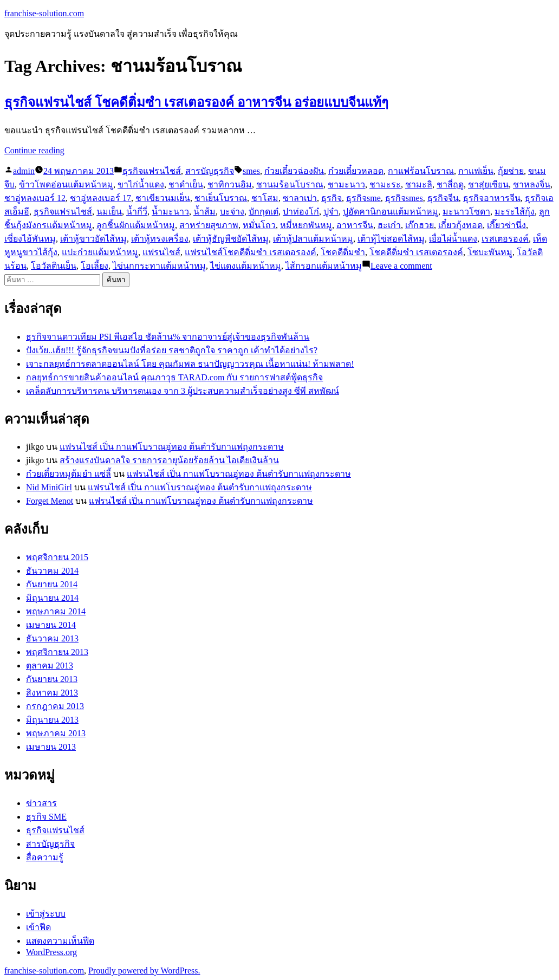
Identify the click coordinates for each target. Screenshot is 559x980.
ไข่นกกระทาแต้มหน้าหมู (159, 266)
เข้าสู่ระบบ (46, 914)
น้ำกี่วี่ (137, 212)
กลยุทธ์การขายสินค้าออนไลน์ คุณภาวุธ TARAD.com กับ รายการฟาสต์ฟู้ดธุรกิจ (174, 377)
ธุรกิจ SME (46, 817)
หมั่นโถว (259, 225)
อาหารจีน (355, 225)
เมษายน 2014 (51, 625)
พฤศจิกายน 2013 (57, 652)
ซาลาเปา (300, 198)
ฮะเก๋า (389, 225)
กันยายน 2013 (52, 679)
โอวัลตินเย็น (54, 266)
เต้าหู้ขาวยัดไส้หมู (93, 239)
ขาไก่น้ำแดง (141, 184)
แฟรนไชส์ (161, 252)
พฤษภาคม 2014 (56, 611)
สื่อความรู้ (45, 857)
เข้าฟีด (38, 927)
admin (24, 171)
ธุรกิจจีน (443, 198)
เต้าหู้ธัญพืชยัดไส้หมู (231, 239)
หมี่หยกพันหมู (306, 225)
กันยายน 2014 (52, 584)
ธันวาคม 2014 (52, 571)
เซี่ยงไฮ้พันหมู (30, 239)
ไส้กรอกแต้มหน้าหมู (324, 266)
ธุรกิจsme (363, 198)
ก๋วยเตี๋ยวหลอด (356, 171)
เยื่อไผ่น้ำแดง (453, 239)
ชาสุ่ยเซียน (488, 184)
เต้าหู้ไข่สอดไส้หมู (391, 239)
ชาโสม (265, 198)
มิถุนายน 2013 (52, 720)
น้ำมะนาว (170, 212)
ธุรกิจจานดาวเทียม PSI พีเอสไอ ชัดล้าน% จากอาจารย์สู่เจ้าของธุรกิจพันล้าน (168, 337)
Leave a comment (401, 266)
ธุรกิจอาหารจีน (492, 198)
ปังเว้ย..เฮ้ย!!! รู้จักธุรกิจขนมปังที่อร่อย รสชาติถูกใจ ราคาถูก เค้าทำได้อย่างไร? (172, 350)
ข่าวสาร (41, 803)
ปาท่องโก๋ (301, 212)
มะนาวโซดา (466, 212)
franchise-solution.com (44, 13)
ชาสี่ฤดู (450, 184)
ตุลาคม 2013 (50, 666)
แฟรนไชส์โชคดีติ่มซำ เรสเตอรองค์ (251, 252)
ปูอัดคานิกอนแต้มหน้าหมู (391, 212)
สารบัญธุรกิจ (210, 171)
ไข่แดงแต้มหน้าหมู (246, 266)
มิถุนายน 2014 (52, 598)
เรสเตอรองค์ (505, 239)
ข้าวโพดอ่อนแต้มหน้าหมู (66, 184)
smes (251, 171)
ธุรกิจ (331, 198)
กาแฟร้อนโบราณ (421, 171)
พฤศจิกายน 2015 (57, 557)
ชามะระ (385, 184)
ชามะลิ (419, 184)
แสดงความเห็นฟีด (60, 941)
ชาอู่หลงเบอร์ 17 (100, 198)
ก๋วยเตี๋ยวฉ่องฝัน (294, 171)
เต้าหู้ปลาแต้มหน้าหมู (313, 239)
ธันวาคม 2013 (52, 638)
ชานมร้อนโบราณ (290, 184)
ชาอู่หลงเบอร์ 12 (35, 198)
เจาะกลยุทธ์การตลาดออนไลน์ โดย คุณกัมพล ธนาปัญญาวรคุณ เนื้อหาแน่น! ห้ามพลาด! (190, 364)
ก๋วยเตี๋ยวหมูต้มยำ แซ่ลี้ (69, 474)
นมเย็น (109, 212)
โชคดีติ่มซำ (343, 252)
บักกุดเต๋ (264, 212)
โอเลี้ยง (95, 266)
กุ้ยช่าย (511, 171)
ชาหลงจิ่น (532, 184)
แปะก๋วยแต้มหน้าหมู (100, 252)
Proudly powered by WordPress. (144, 971)
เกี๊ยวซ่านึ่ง (506, 225)
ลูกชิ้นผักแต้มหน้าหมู (136, 225)
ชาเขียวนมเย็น (163, 198)
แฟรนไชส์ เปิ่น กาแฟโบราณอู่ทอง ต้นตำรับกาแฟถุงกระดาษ (172, 447)
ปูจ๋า (331, 212)
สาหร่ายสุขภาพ (209, 225)
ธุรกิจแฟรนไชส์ (152, 171)
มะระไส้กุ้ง (515, 212)
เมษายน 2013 (51, 747)
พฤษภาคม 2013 (56, 733)
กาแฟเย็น (476, 171)
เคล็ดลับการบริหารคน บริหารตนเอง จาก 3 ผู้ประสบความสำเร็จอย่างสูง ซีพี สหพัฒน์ (183, 391)
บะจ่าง (232, 212)
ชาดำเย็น (186, 184)
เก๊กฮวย (420, 225)
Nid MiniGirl (49, 487)
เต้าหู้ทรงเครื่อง (160, 239)
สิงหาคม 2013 (52, 693)
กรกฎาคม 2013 (55, 706)
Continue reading (34, 150)
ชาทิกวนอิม (230, 184)
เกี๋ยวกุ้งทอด (460, 225)
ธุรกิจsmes (404, 198)
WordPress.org (51, 952)
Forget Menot (50, 501)
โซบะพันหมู (490, 252)
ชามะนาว (346, 184)
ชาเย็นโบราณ (221, 198)
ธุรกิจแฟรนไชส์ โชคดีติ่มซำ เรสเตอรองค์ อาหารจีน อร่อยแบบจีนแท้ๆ (196, 102)
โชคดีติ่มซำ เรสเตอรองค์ (416, 252)
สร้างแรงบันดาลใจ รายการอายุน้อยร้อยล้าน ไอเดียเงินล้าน (169, 460)
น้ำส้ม (204, 212)
